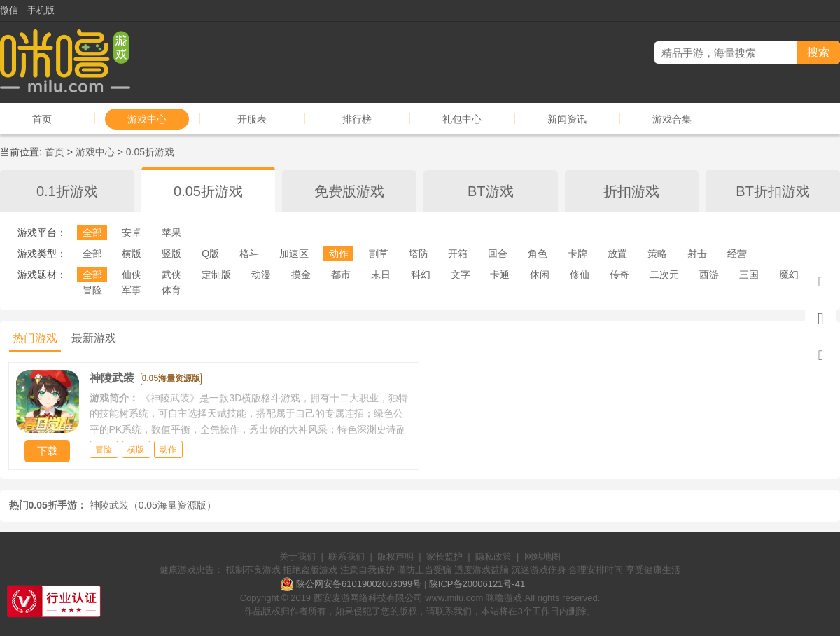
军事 (132, 290)
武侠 (171, 275)
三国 (749, 275)
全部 (92, 233)
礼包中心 (462, 119)
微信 (9, 10)
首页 (42, 119)
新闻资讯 (567, 119)
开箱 (458, 254)
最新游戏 (94, 338)
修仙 (580, 275)
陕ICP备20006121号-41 (477, 584)
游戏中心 (147, 119)
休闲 (540, 275)
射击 (697, 254)
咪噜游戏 (504, 598)
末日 (381, 275)
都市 (341, 275)
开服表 (252, 119)
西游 (709, 275)
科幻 (421, 275)
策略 (657, 254)
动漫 (261, 275)
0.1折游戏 (67, 191)
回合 (498, 254)
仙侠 (132, 275)
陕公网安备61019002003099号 (359, 584)
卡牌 (577, 254)
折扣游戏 (631, 191)
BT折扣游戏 (773, 191)
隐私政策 (493, 556)
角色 (538, 254)
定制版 (216, 275)
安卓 (132, 233)
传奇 (619, 275)
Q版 (210, 254)
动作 (339, 254)
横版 (132, 254)
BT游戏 (491, 191)
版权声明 (395, 556)
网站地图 (542, 556)
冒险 (92, 290)
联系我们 (346, 556)
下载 (48, 451)
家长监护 (444, 556)
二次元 (664, 275)
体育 (171, 290)
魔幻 (789, 275)
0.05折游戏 (150, 152)
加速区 (294, 254)
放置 (617, 254)
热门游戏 (35, 338)
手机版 (41, 10)
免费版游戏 (349, 191)
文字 (461, 275)
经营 (737, 254)
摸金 (301, 275)
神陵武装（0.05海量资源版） (153, 505)
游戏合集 (672, 119)
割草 (379, 254)
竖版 (171, 254)
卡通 (500, 275)
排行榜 (357, 119)
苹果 (171, 233)
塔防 (419, 254)
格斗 (249, 254)
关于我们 (297, 556)
